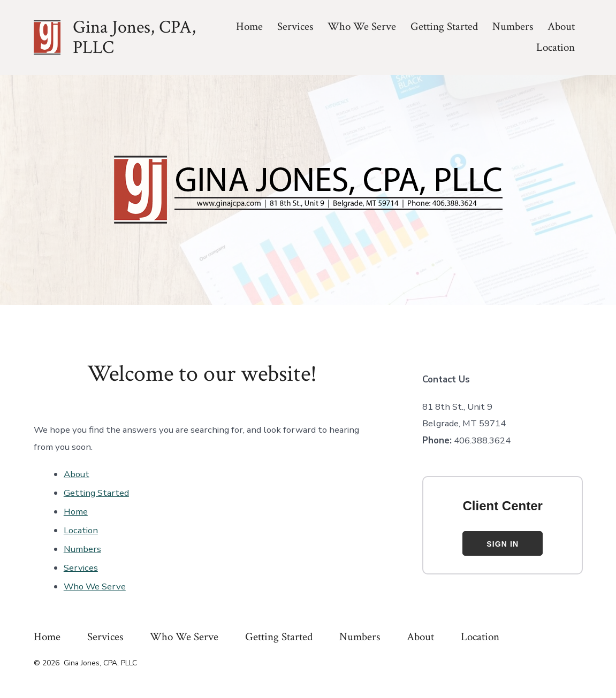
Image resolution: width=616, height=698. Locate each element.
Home (249, 26)
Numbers (513, 26)
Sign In (503, 544)
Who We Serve (362, 26)
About (561, 26)
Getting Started (444, 26)
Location (556, 47)
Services (295, 26)
